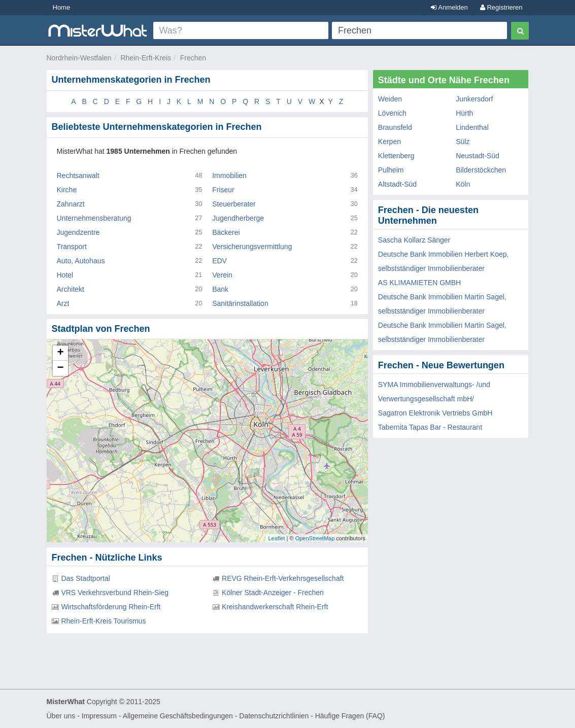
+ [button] (60, 353)
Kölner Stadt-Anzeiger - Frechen (273, 593)
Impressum (99, 716)
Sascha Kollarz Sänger (414, 240)
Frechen (193, 58)
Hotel (65, 275)
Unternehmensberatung (94, 218)
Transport (72, 247)
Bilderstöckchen (481, 170)
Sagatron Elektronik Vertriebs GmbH (435, 413)
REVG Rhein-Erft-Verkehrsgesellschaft (283, 578)
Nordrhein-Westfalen (79, 58)
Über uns (61, 716)
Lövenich (392, 113)
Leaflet (276, 538)
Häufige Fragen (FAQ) (350, 716)
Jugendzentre (78, 232)
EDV (219, 261)
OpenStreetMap (315, 538)
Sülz (463, 142)
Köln (463, 184)
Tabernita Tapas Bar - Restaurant (430, 427)
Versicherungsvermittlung (252, 247)
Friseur (223, 190)
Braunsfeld (395, 127)
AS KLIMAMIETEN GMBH (419, 283)
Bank (220, 289)
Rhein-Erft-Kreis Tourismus (103, 621)
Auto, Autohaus (81, 261)
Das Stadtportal (86, 578)
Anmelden (449, 7)
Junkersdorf (474, 99)
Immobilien (229, 176)
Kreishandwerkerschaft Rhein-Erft (275, 607)
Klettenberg (396, 156)
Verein (222, 275)
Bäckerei (226, 232)
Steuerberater (234, 204)
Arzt (63, 303)
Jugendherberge (238, 218)
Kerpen (390, 142)
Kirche (67, 190)
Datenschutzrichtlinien (274, 716)
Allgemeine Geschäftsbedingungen (178, 716)
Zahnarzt (71, 204)
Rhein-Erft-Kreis (146, 58)
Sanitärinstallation (240, 303)
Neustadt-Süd (478, 156)
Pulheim (391, 170)
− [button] (60, 368)
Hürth (464, 113)
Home (62, 7)
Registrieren (501, 7)
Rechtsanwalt (78, 176)
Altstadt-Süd (397, 184)
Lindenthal (472, 127)
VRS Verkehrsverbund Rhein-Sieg (115, 593)
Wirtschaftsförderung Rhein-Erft (111, 607)
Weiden (390, 99)
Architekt (71, 289)
